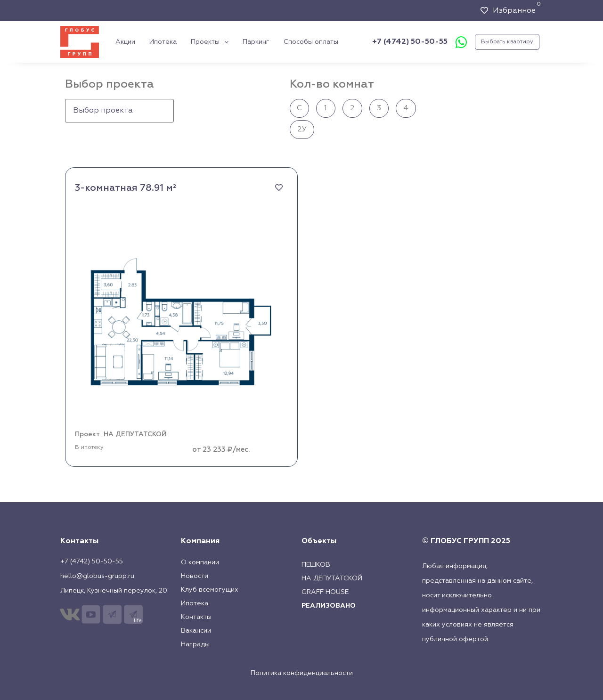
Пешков (316, 565)
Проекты (210, 42)
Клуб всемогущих (210, 590)
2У (302, 130)
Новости (195, 576)
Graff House (325, 592)
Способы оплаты (311, 42)
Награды (195, 644)
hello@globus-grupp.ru (97, 576)
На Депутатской (332, 578)
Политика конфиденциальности (302, 673)
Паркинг (256, 42)
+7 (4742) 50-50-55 (410, 42)
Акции (125, 42)
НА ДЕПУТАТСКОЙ (135, 434)
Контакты (196, 617)
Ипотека (163, 42)
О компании (200, 562)
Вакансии (196, 631)
